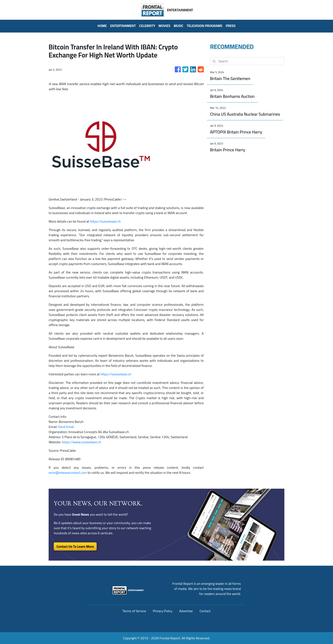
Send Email (66, 427)
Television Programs (204, 26)
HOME (102, 26)
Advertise (186, 611)
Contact (205, 611)
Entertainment (123, 26)
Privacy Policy (163, 611)
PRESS (231, 26)
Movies (164, 26)
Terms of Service (134, 611)
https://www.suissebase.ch (82, 442)
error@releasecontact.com (68, 473)
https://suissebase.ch (105, 221)
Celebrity (147, 26)
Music (179, 26)
